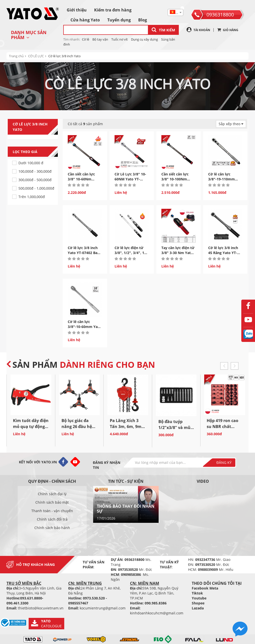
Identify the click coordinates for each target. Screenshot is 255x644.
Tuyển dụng (119, 20)
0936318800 (220, 15)
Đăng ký (224, 462)
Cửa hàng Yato (85, 20)
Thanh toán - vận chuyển (52, 511)
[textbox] (175, 13)
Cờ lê (86, 39)
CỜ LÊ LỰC (36, 56)
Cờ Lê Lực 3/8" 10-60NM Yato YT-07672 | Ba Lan (130, 179)
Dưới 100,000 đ (31, 163)
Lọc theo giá (35, 152)
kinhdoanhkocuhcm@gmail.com (157, 613)
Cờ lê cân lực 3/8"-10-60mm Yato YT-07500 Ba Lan (85, 327)
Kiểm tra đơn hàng (113, 10)
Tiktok (197, 593)
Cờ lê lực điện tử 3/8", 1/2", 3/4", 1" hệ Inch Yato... (130, 253)
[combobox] (175, 12)
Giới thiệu (77, 10)
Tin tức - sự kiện (126, 481)
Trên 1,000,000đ (32, 197)
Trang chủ (16, 56)
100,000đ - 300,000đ (35, 171)
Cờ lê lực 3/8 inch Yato (64, 56)
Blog (143, 20)
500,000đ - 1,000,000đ (36, 188)
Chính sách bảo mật (52, 502)
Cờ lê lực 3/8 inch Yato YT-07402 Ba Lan (83, 253)
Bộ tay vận (100, 39)
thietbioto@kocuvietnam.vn (41, 608)
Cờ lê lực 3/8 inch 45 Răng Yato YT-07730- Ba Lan (223, 253)
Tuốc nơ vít (120, 39)
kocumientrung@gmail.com (103, 608)
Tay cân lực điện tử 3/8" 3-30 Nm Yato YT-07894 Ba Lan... (178, 253)
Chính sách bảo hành (52, 528)
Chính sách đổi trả (52, 519)
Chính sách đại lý (52, 494)
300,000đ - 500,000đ (35, 180)
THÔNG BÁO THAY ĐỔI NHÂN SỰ (126, 509)
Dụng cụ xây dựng (144, 39)
